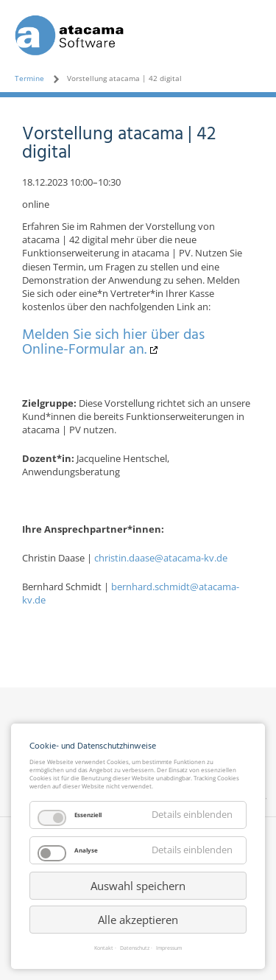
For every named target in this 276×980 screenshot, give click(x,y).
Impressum (169, 949)
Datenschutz (135, 949)
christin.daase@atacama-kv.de (161, 558)
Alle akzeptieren (138, 920)
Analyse (86, 850)
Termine (29, 78)
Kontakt (104, 949)
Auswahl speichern (138, 886)
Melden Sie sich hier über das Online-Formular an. (113, 343)
